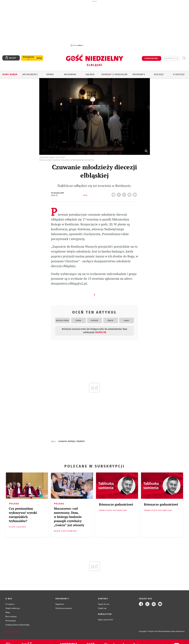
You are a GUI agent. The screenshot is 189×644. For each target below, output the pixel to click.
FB (119, 194)
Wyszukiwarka (184, 58)
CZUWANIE (63, 441)
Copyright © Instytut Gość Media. (151, 631)
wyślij (135, 194)
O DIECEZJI (179, 74)
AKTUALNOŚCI (30, 74)
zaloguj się (171, 58)
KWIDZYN (72, 441)
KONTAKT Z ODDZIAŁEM (115, 74)
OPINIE (50, 74)
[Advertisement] (94, 23)
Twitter (125, 194)
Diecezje (159, 74)
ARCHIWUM (70, 74)
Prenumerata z (28, 58)
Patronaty (139, 74)
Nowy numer (10, 74)
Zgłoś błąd (12, 631)
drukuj (130, 194)
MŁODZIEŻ (80, 441)
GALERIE (90, 74)
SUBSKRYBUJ (151, 58)
